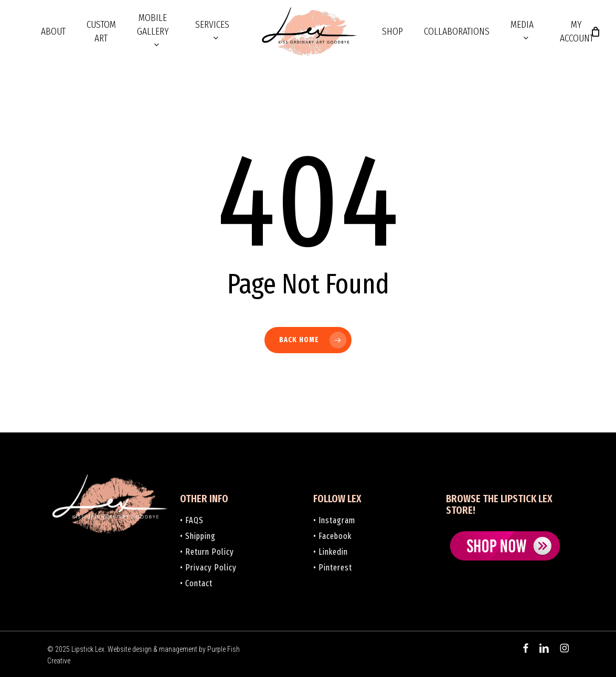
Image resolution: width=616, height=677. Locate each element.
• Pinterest (333, 568)
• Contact (196, 583)
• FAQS (192, 520)
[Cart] (596, 31)
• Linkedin (331, 552)
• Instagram (334, 520)
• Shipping (198, 536)
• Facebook (332, 536)
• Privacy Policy (208, 568)
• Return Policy (207, 552)
